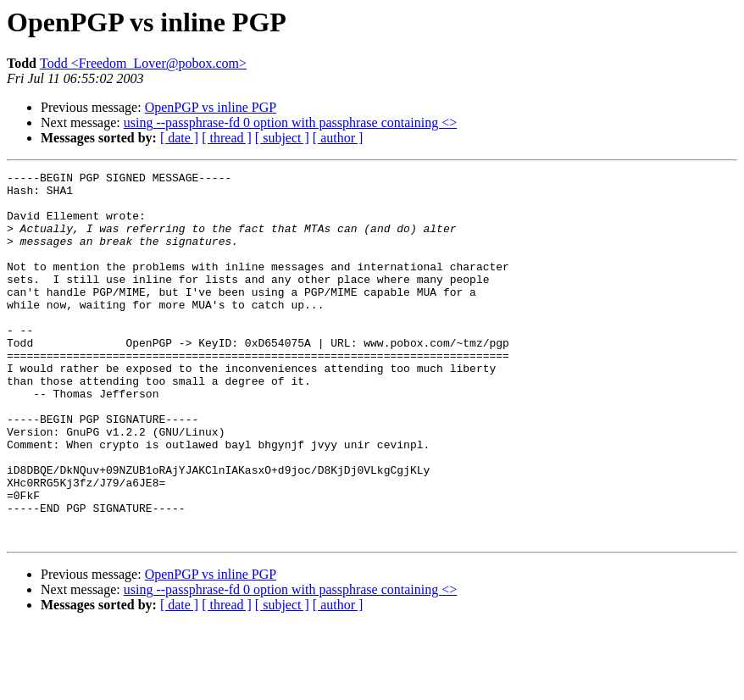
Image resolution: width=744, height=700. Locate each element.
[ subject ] (282, 138)
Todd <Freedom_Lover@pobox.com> (143, 63)
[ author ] (338, 138)
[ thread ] (227, 138)
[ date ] (179, 138)
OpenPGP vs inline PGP (211, 107)
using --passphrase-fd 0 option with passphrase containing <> (291, 122)
